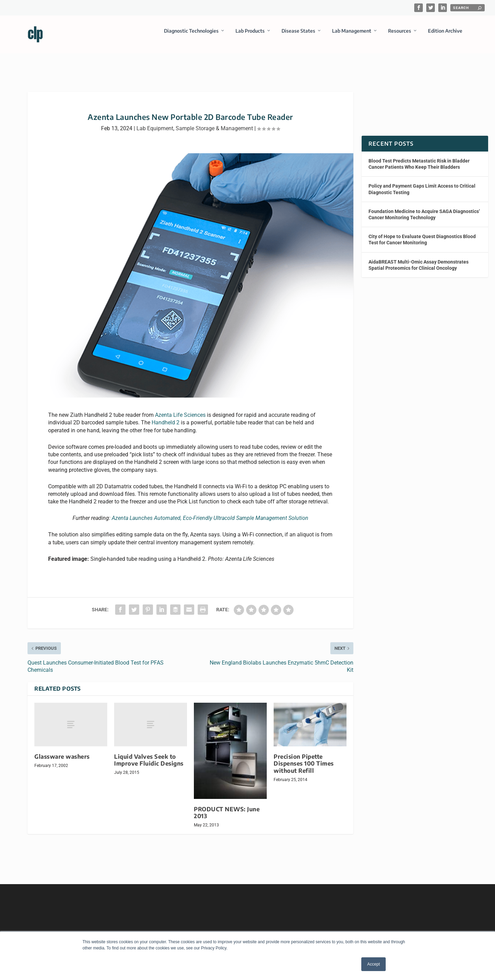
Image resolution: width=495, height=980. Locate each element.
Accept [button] (373, 964)
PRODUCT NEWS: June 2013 (227, 806)
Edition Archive (445, 36)
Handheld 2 (166, 416)
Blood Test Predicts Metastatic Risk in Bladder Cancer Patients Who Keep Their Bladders (419, 158)
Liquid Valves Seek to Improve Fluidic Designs (149, 754)
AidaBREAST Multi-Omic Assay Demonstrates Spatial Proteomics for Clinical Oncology (419, 258)
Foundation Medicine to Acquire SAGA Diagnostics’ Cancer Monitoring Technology (424, 208)
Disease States (298, 36)
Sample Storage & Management (214, 122)
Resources (400, 36)
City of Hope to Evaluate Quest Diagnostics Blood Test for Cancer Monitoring (422, 233)
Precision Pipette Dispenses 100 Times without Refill (304, 757)
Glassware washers (62, 750)
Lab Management (352, 36)
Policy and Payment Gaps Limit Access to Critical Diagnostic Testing (422, 183)
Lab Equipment (155, 122)
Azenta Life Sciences (180, 409)
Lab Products (250, 36)
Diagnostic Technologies (191, 36)
